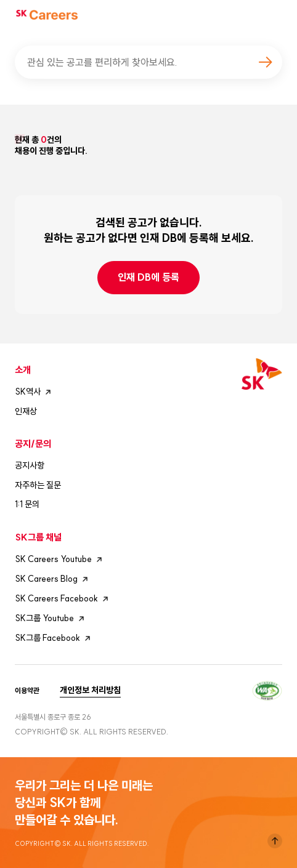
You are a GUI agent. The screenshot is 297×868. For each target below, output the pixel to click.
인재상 (26, 411)
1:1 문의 (27, 504)
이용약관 (27, 691)
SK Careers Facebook (63, 599)
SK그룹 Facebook (54, 638)
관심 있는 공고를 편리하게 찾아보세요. (102, 62)
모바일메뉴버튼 (276, 15)
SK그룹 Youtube (51, 619)
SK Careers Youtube (60, 560)
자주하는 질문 (38, 485)
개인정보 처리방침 (90, 690)
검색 (265, 62)
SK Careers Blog (53, 579)
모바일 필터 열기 (271, 174)
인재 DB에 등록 (148, 277)
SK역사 (35, 392)
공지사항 (30, 465)
